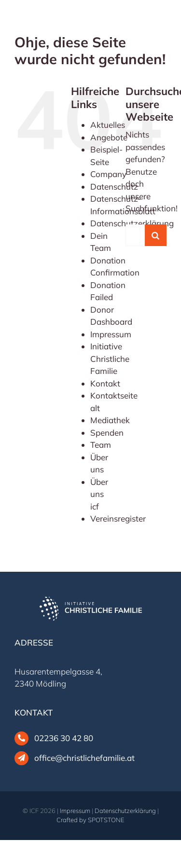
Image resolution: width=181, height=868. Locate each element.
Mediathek (110, 420)
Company (108, 174)
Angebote (109, 137)
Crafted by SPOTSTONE (90, 820)
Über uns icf (99, 494)
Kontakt (105, 383)
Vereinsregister (118, 518)
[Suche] (156, 235)
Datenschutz (114, 186)
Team (101, 445)
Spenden (107, 433)
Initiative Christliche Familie (110, 358)
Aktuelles (108, 125)
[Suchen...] (135, 235)
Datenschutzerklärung (125, 811)
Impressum (111, 334)
